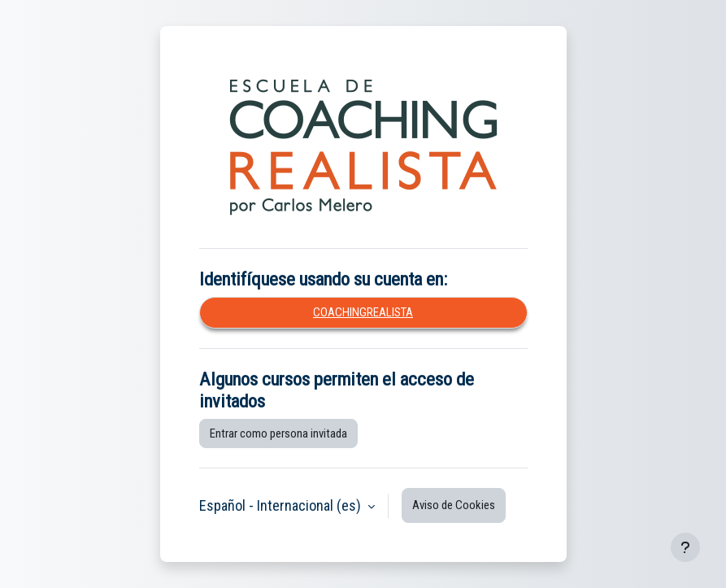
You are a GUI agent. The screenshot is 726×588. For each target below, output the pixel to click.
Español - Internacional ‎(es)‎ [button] (282, 505)
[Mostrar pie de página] (685, 547)
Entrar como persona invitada (278, 433)
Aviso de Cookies (454, 505)
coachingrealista (363, 312)
